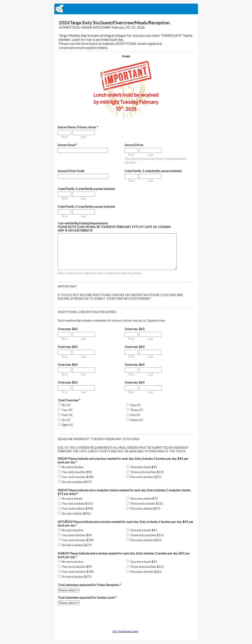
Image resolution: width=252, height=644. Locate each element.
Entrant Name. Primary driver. (78, 127)
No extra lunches (73, 467)
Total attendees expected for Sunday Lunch (87, 598)
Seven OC (137, 420)
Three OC (137, 410)
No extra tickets (72, 499)
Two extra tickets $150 (77, 504)
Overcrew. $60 (68, 329)
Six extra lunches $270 (77, 482)
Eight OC (68, 425)
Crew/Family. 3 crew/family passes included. (153, 171)
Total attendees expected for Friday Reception (89, 585)
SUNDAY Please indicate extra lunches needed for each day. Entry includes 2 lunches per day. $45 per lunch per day (124, 555)
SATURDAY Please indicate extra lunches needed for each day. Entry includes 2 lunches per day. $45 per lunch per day (125, 524)
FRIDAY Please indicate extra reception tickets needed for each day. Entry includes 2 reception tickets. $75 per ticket (124, 492)
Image (126, 56)
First (64, 137)
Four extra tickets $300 (77, 508)
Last (84, 137)
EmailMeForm (126, 9)
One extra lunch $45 (144, 467)
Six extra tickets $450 (76, 513)
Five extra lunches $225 (146, 477)
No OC (66, 405)
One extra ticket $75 (144, 499)
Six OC (66, 420)
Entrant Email (67, 145)
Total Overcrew (69, 400)
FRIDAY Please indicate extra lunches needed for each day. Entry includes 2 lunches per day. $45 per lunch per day (123, 460)
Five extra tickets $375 (145, 508)
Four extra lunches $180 (78, 477)
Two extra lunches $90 (77, 472)
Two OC (67, 410)
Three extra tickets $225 (147, 504)
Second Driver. (134, 145)
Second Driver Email (71, 171)
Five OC (135, 415)
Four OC (67, 415)
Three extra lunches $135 (147, 472)
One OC (136, 405)
